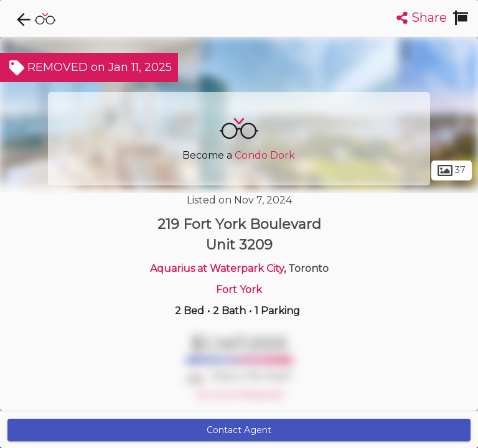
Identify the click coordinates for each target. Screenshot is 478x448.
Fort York (239, 290)
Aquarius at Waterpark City (217, 268)
